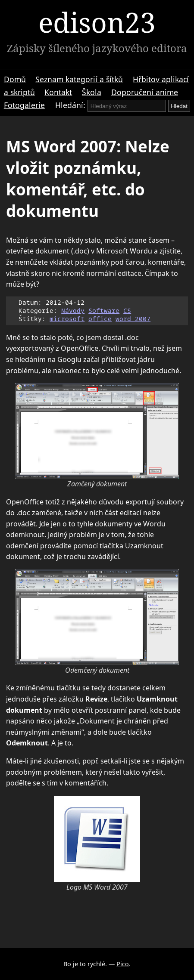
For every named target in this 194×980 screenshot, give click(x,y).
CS (127, 311)
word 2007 (133, 319)
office (100, 319)
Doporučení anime (145, 92)
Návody (73, 311)
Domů (15, 79)
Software (104, 311)
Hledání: (70, 105)
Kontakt (58, 92)
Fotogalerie (24, 105)
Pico (123, 964)
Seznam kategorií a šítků (79, 79)
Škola (92, 92)
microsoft (67, 319)
